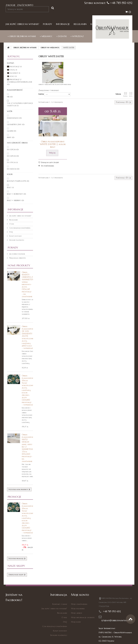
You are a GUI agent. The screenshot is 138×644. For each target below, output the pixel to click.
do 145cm (13, 156)
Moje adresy (77, 613)
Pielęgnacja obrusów (17, 258)
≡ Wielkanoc (46, 36)
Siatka (125, 94)
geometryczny (16, 124)
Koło (13, 76)
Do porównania (48, 166)
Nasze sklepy (16, 566)
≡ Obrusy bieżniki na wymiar (22, 36)
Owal (13, 70)
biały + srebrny (15, 200)
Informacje (63, 24)
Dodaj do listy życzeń (50, 162)
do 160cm (13, 169)
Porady (48, 24)
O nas (11, 224)
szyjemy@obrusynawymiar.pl (117, 620)
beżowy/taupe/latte (18, 181)
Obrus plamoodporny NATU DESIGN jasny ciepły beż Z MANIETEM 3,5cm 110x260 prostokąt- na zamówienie (29, 448)
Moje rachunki (78, 609)
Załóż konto (25, 5)
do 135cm (13, 150)
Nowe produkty (19, 265)
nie (10, 97)
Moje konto (80, 595)
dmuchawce (14, 118)
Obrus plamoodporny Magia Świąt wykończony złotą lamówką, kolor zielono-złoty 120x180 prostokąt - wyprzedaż (29, 390)
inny (11, 137)
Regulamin (80, 24)
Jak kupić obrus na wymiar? (22, 24)
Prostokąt (16, 67)
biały (10, 187)
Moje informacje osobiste (83, 617)
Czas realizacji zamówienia (20, 228)
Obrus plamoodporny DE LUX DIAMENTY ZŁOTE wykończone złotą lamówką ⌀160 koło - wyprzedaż (29, 337)
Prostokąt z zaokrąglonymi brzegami (19, 82)
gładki (12, 131)
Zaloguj (10, 5)
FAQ (11, 232)
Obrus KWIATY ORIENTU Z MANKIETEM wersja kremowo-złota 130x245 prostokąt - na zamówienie (28, 284)
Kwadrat (15, 73)
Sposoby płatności (16, 240)
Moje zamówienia (79, 604)
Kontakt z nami (60, 604)
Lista (131, 94)
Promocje (14, 497)
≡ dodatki (62, 36)
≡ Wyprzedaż (77, 36)
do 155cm (12, 162)
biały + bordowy (17, 194)
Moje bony (76, 622)
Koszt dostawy (15, 236)
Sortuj (41, 94)
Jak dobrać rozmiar (17, 254)
